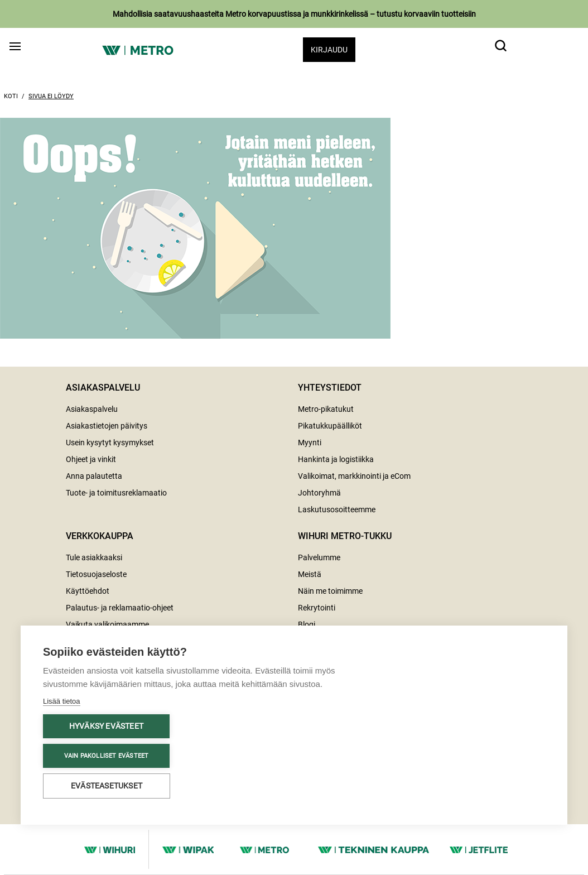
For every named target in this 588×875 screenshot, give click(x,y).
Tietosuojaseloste (96, 574)
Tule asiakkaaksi (94, 557)
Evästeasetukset (107, 786)
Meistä (310, 574)
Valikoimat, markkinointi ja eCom (354, 476)
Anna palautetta (94, 476)
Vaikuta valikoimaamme (107, 624)
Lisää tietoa (62, 701)
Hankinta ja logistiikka (336, 459)
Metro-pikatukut (326, 409)
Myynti (310, 443)
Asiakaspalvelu (92, 409)
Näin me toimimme (330, 591)
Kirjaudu (329, 50)
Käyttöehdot (88, 591)
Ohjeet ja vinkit (91, 459)
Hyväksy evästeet (106, 726)
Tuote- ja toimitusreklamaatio (116, 493)
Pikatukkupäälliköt (330, 426)
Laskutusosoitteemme (337, 509)
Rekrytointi (317, 608)
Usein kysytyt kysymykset (110, 443)
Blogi (307, 624)
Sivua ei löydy (51, 96)
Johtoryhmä (319, 493)
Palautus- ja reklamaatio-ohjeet (120, 608)
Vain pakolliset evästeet (107, 756)
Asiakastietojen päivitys (107, 426)
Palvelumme (319, 557)
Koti (11, 96)
